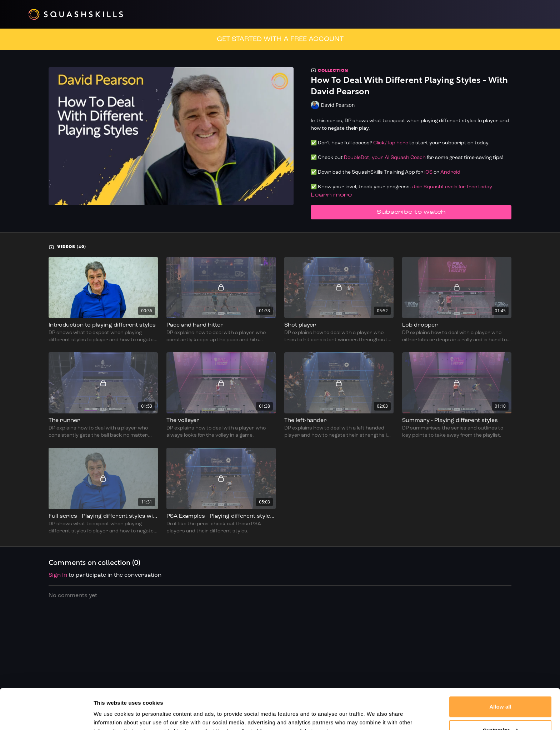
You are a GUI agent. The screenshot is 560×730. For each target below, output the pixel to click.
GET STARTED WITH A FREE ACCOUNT (280, 39)
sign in (58, 575)
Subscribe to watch (411, 212)
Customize (501, 695)
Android (450, 172)
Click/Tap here (391, 143)
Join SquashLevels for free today (452, 187)
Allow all (500, 672)
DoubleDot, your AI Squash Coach (385, 158)
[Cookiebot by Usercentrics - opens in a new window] (46, 716)
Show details (110, 716)
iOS (428, 172)
